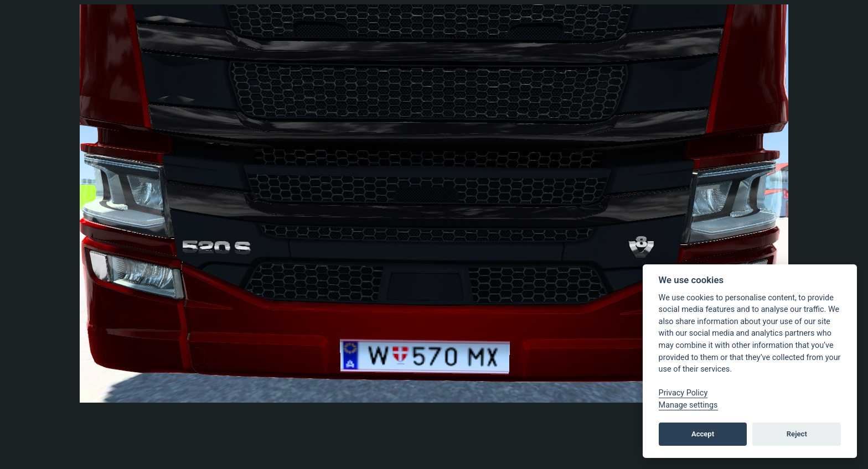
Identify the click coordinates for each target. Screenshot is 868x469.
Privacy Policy (683, 393)
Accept (703, 434)
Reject (797, 434)
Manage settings (688, 405)
